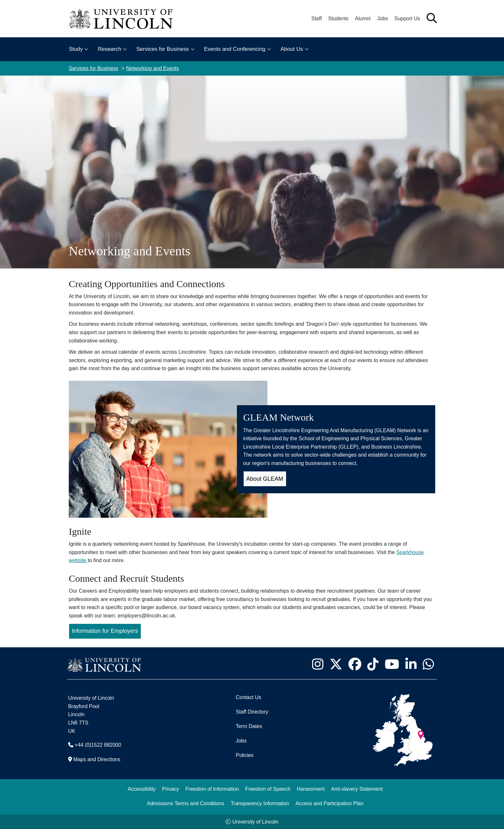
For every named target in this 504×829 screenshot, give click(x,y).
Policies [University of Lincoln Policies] (244, 755)
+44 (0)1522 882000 (98, 745)
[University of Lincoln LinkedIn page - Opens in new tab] (411, 664)
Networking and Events (153, 68)
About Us (292, 49)
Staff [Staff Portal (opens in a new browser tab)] (316, 18)
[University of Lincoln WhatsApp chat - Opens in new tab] (428, 664)
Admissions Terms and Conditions (186, 803)
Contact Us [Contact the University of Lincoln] (248, 697)
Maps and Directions (97, 759)
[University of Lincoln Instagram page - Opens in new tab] (318, 664)
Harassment (311, 789)
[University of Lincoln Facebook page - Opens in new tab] (355, 664)
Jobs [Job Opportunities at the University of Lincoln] (382, 18)
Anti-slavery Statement (357, 789)
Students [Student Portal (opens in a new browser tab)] (338, 18)
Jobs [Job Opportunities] (241, 741)
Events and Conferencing (235, 49)
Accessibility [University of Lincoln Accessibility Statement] (142, 789)
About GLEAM (265, 479)
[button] (432, 18)
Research (109, 49)
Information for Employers (105, 631)
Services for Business (162, 49)
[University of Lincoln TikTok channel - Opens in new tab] (373, 664)
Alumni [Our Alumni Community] (363, 18)
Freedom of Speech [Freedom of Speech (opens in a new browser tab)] (268, 789)
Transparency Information (260, 803)
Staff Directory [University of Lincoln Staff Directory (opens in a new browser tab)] (252, 712)
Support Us (407, 18)
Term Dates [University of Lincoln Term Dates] (249, 726)
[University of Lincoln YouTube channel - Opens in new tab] (392, 664)
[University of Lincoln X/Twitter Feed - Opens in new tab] (336, 664)
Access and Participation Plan (329, 803)
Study (76, 49)
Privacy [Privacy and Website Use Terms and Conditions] (170, 789)
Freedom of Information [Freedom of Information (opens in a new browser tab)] (212, 789)
